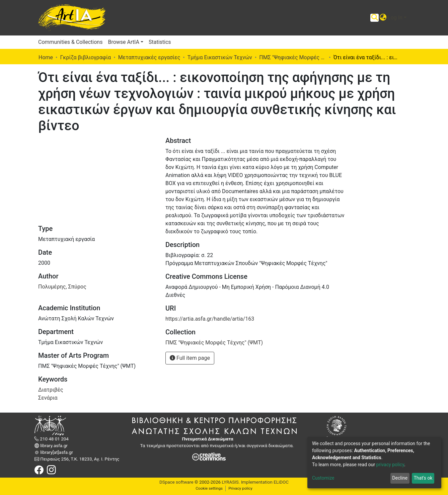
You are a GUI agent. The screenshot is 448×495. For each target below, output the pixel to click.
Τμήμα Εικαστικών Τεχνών (220, 57)
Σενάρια (48, 398)
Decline (400, 478)
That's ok (423, 478)
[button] (383, 18)
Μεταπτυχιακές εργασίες (149, 57)
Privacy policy (240, 488)
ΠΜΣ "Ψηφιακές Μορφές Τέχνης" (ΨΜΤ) (293, 57)
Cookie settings (209, 488)
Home (46, 57)
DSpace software (176, 482)
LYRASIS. (231, 482)
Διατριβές (51, 390)
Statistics (160, 42)
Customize (323, 478)
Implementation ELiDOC (264, 482)
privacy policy (390, 465)
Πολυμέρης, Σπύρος (62, 287)
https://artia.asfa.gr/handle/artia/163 (210, 319)
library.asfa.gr (53, 446)
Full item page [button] (190, 358)
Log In (395, 18)
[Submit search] (375, 18)
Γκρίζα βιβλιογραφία (85, 57)
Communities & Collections (70, 42)
